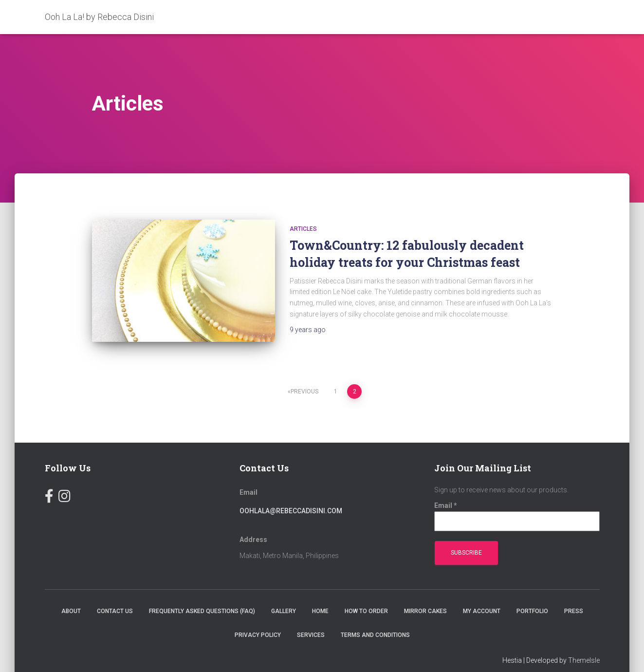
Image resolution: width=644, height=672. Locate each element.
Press (574, 596)
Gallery (284, 596)
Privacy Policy (258, 620)
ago (308, 330)
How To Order (366, 596)
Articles (303, 229)
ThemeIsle (584, 645)
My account (482, 596)
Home (320, 596)
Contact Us (115, 596)
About (71, 596)
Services (311, 620)
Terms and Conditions (375, 620)
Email (446, 490)
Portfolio (532, 596)
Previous (304, 377)
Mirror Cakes (425, 596)
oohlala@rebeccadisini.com (291, 496)
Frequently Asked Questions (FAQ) (202, 596)
